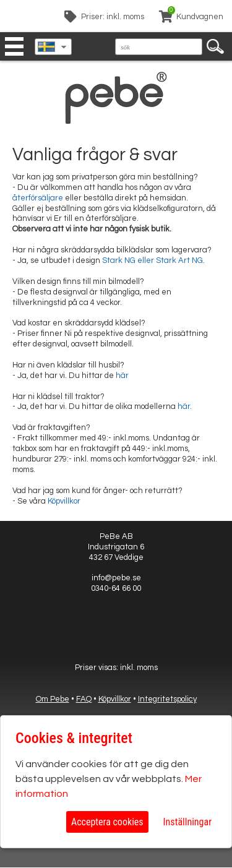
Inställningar (187, 822)
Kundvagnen (200, 17)
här (122, 376)
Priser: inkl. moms (113, 17)
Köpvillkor (64, 501)
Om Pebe (53, 699)
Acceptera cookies (107, 822)
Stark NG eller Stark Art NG (153, 260)
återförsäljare (38, 198)
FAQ (84, 699)
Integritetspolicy (167, 699)
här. (185, 406)
